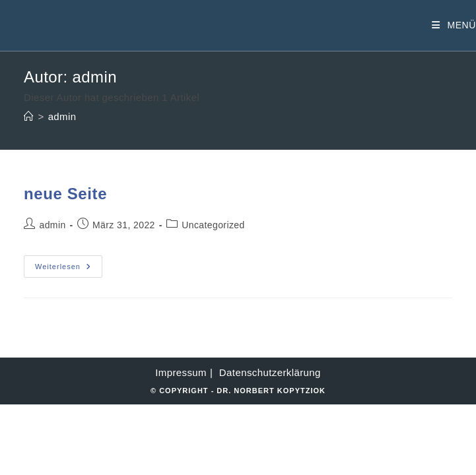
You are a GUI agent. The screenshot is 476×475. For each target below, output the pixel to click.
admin (62, 116)
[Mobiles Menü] (454, 25)
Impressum (181, 372)
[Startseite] (29, 116)
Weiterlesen (69, 269)
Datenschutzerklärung (270, 372)
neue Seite (65, 194)
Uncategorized (213, 225)
